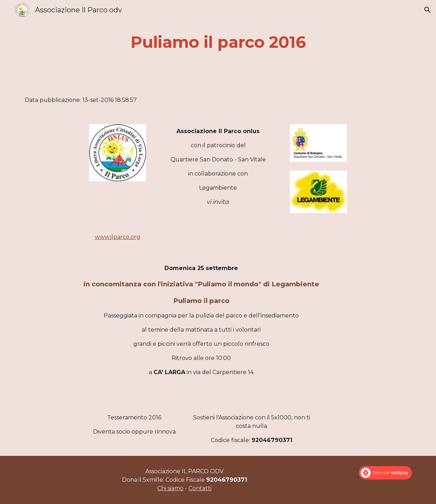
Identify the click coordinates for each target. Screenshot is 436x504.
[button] (428, 10)
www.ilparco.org (118, 237)
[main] (218, 42)
